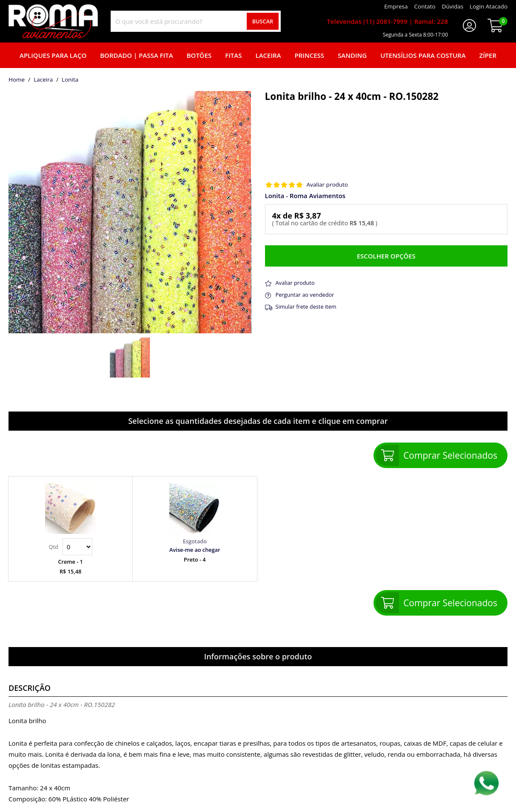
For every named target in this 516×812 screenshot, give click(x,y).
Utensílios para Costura (423, 55)
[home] (53, 21)
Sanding (352, 55)
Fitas (233, 55)
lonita (70, 80)
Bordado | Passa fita (136, 55)
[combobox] (196, 21)
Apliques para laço (53, 55)
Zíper (488, 55)
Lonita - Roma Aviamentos (305, 196)
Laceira (268, 55)
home (17, 80)
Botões (199, 55)
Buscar (263, 21)
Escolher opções (386, 256)
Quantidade (77, 547)
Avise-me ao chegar (195, 550)
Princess (310, 55)
